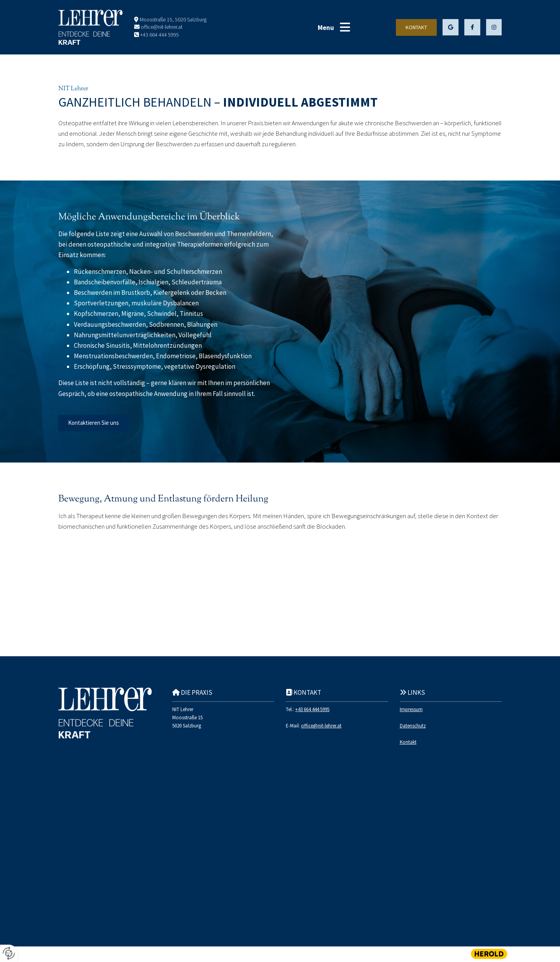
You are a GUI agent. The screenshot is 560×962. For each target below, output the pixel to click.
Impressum (411, 709)
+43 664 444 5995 (159, 35)
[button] (345, 27)
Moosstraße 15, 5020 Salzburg (173, 19)
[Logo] (90, 27)
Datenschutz (413, 726)
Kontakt (408, 742)
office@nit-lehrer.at (162, 27)
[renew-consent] (9, 953)
